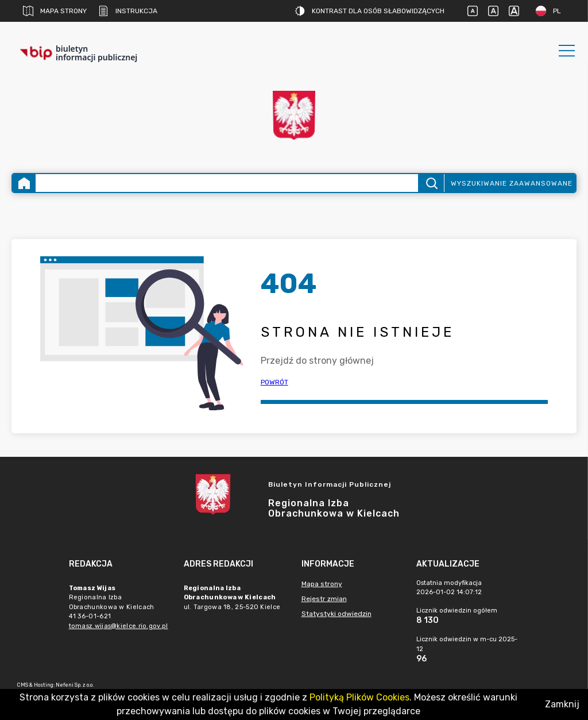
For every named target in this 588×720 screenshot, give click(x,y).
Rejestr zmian (324, 599)
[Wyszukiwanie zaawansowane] (227, 183)
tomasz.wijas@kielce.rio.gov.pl (119, 626)
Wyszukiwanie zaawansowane (512, 183)
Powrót (274, 382)
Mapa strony (55, 11)
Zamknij (562, 704)
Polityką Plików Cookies (359, 697)
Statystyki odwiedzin (336, 614)
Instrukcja (128, 11)
